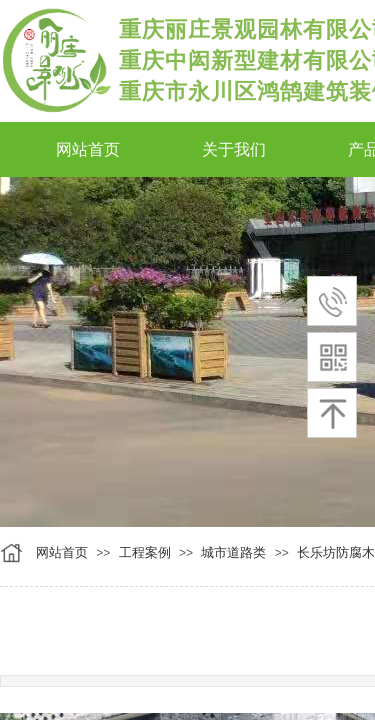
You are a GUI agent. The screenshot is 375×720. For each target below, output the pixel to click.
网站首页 (62, 552)
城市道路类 (233, 552)
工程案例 (145, 552)
